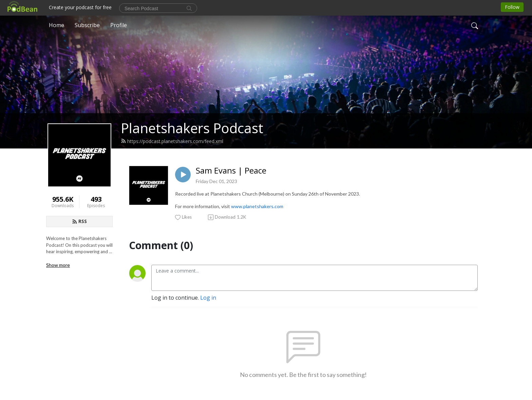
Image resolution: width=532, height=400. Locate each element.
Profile (119, 25)
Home (56, 25)
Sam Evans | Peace (231, 171)
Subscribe (87, 25)
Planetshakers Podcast (192, 128)
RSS (79, 221)
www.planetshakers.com (257, 206)
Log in (208, 298)
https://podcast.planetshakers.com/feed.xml (172, 141)
